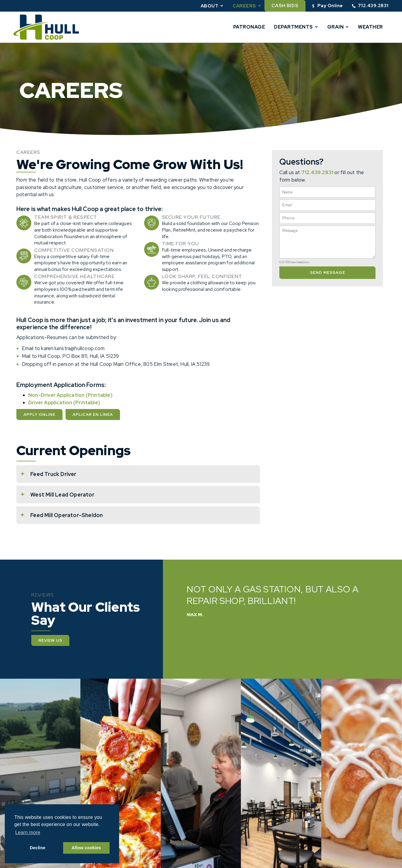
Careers (247, 6)
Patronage (249, 27)
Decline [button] (38, 848)
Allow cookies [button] (87, 848)
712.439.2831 (317, 172)
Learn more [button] (28, 832)
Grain (338, 27)
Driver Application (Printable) (64, 402)
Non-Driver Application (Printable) (70, 395)
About (212, 6)
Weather (370, 27)
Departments (296, 27)
